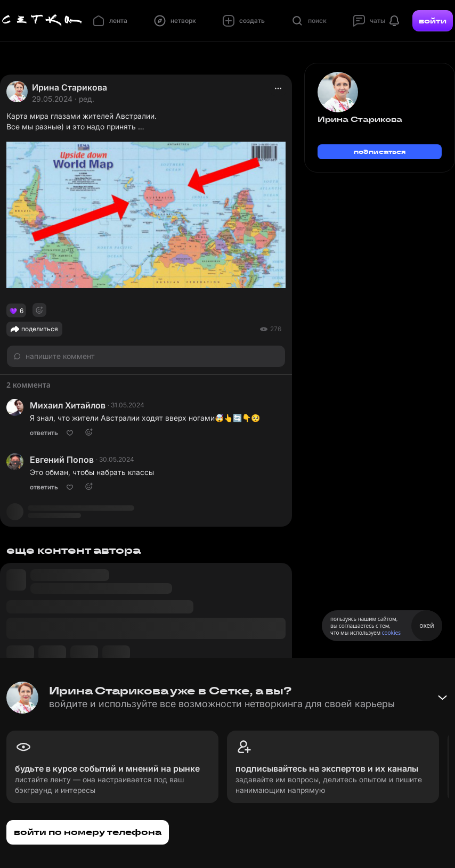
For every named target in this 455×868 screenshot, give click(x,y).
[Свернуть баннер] (442, 698)
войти (433, 21)
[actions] (278, 88)
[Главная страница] (42, 21)
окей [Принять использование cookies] (426, 625)
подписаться (380, 152)
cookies (391, 633)
